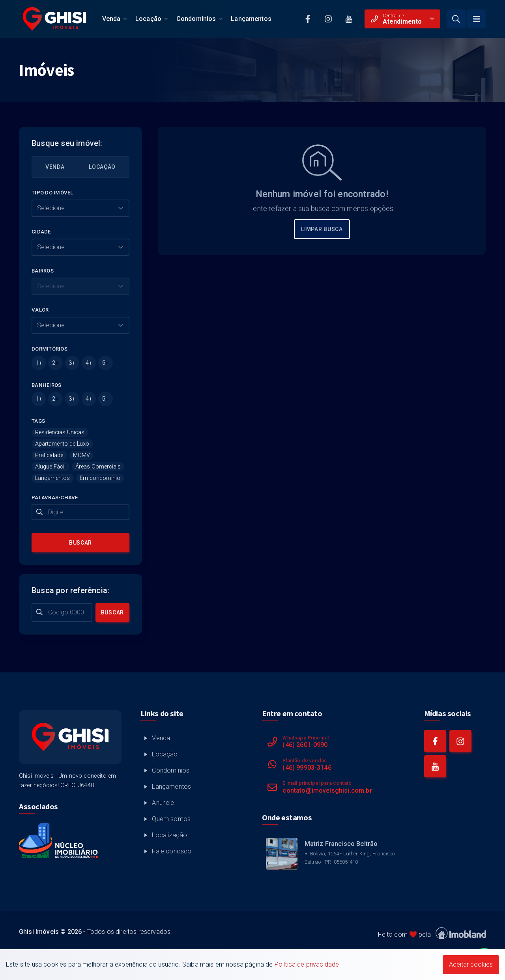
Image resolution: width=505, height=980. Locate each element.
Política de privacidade (307, 964)
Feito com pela (432, 933)
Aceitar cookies (471, 964)
